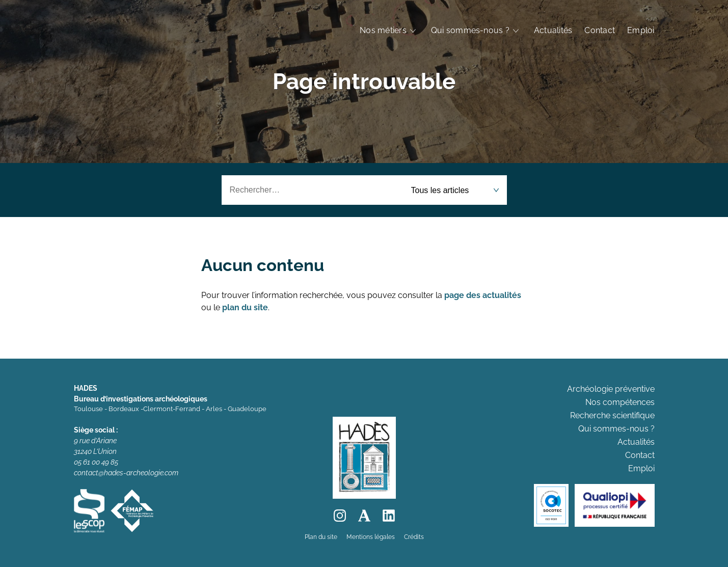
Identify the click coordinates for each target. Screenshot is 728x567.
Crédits (414, 537)
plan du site (245, 307)
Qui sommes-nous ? (470, 30)
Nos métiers (383, 30)
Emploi (641, 30)
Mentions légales (371, 537)
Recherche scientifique (612, 415)
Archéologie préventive (611, 389)
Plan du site (321, 537)
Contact (600, 30)
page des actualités (483, 295)
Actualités (553, 30)
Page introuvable (364, 81)
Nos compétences (620, 402)
